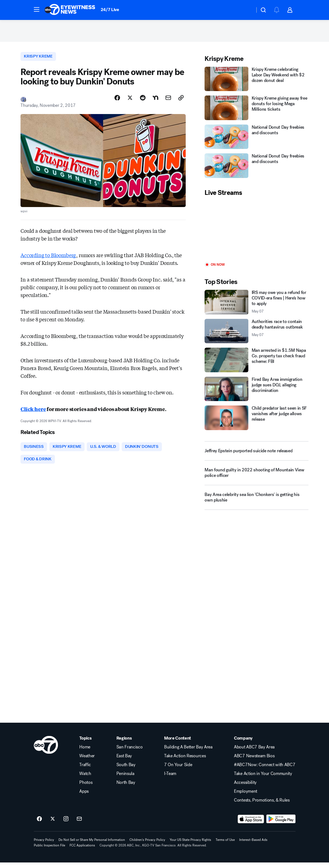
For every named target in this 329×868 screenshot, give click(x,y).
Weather (87, 761)
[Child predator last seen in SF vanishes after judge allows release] (256, 421)
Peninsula (125, 779)
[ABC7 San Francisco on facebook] (39, 825)
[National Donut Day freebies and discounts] (256, 140)
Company (243, 744)
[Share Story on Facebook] (117, 102)
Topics (85, 744)
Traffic (85, 770)
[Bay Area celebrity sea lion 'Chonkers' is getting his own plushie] (256, 503)
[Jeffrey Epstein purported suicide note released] (256, 454)
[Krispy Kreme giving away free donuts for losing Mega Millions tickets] (256, 111)
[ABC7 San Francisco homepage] (70, 10)
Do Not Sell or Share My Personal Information (92, 845)
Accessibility (245, 788)
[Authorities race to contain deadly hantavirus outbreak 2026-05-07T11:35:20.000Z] (256, 334)
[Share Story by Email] (168, 102)
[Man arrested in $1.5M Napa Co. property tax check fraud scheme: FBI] (256, 363)
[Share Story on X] (130, 102)
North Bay (126, 788)
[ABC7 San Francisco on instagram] (66, 825)
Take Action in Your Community (263, 779)
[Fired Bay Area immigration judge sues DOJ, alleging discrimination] (256, 392)
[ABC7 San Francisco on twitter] (53, 825)
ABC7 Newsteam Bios (254, 761)
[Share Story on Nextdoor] (155, 102)
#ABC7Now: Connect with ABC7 (265, 770)
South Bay (126, 770)
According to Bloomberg (48, 259)
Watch (85, 779)
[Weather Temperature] (246, 10)
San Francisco (130, 753)
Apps (84, 797)
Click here (33, 413)
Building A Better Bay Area (188, 753)
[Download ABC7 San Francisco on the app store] (251, 825)
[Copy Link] (181, 102)
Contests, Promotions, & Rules (262, 806)
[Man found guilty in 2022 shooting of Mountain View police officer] (256, 478)
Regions (124, 744)
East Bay (124, 761)
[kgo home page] (46, 750)
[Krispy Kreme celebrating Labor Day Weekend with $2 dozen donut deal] (256, 82)
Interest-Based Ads (253, 845)
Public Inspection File (49, 851)
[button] (37, 9)
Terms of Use (225, 845)
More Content (178, 744)
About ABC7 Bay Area (254, 753)
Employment (246, 797)
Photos (86, 788)
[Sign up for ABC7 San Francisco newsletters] (79, 825)
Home (85, 753)
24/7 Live (110, 10)
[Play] (256, 233)
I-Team (170, 779)
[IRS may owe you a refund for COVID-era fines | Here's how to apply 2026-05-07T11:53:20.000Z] (256, 305)
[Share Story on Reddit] (143, 102)
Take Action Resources (185, 761)
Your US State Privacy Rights (190, 845)
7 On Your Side (178, 770)
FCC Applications (82, 851)
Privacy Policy (44, 845)
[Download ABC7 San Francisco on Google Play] (281, 825)
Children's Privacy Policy (147, 845)
